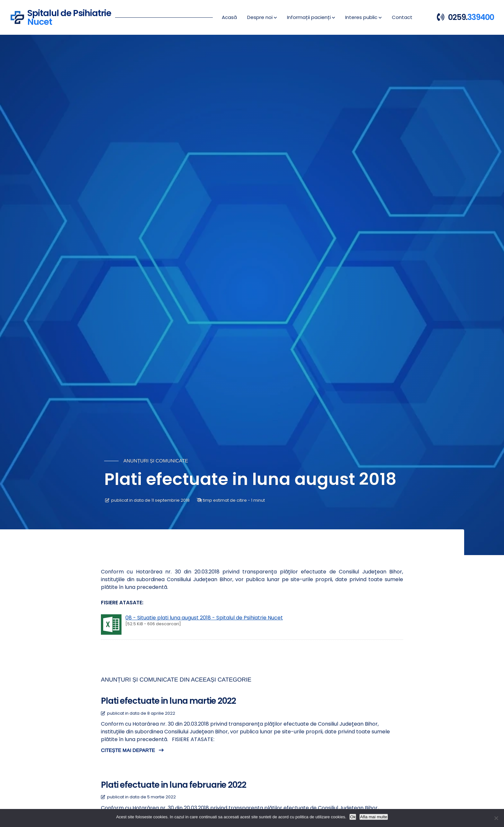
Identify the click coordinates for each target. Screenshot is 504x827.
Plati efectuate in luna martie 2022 (168, 701)
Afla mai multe (373, 817)
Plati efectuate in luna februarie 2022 (174, 785)
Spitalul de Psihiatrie (69, 17)
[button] (262, 17)
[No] (496, 818)
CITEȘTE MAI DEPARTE (132, 750)
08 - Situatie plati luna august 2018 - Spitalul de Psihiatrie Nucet (204, 618)
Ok (353, 817)
